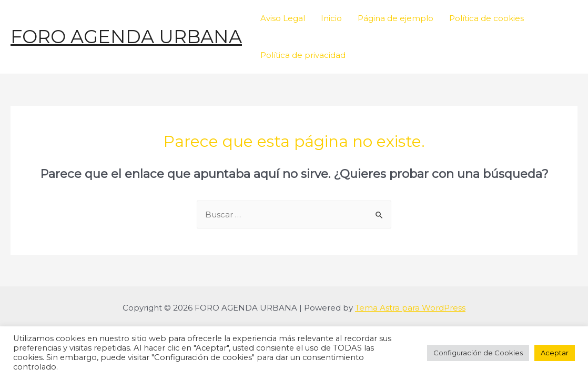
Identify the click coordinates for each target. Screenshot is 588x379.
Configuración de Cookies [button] (478, 353)
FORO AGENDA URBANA (126, 37)
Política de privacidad (303, 55)
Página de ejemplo (396, 18)
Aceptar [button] (555, 353)
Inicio (331, 18)
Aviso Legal (283, 18)
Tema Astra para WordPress (410, 308)
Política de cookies (486, 18)
